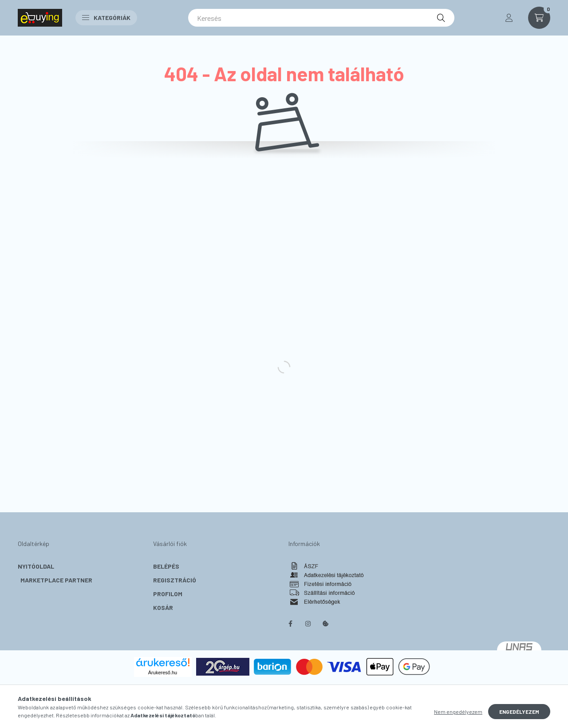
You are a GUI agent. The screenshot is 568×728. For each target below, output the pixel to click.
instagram (308, 624)
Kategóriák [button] (106, 18)
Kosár (163, 607)
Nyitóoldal (36, 566)
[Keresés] (321, 18)
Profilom (168, 594)
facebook (290, 624)
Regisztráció (175, 580)
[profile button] (509, 18)
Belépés (166, 566)
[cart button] (539, 18)
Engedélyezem (519, 712)
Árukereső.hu (163, 673)
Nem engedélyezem (458, 712)
